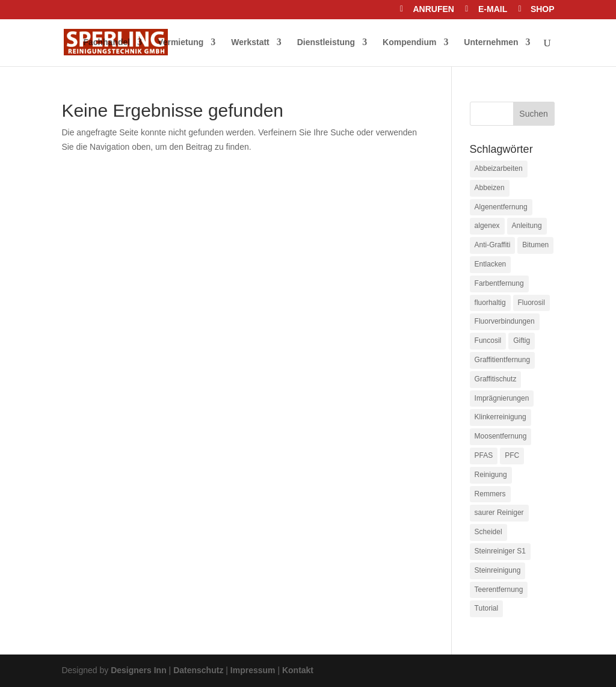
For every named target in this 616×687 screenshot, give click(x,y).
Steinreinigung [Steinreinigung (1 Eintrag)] (498, 570)
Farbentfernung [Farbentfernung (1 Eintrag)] (499, 283)
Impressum (253, 670)
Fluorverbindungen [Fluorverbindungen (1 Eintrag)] (505, 321)
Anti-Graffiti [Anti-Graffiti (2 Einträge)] (493, 245)
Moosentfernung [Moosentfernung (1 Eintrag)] (501, 436)
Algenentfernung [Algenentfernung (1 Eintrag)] (501, 207)
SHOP (543, 10)
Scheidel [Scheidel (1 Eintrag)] (488, 532)
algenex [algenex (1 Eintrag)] (487, 226)
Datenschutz (198, 670)
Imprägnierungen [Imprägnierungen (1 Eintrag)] (502, 398)
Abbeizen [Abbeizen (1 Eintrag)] (490, 188)
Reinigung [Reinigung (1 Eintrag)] (491, 475)
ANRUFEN (433, 10)
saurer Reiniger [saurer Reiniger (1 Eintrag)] (499, 513)
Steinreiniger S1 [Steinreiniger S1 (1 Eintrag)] (500, 551)
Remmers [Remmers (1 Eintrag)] (490, 494)
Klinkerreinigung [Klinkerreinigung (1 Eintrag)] (500, 417)
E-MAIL (493, 10)
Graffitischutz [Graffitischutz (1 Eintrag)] (496, 379)
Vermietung (180, 42)
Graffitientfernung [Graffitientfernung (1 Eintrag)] (503, 360)
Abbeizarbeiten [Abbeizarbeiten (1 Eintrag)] (499, 168)
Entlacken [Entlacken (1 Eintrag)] (491, 264)
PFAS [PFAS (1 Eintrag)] (484, 455)
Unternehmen (491, 42)
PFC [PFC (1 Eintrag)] (512, 455)
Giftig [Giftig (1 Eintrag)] (522, 340)
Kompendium (409, 42)
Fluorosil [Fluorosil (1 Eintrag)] (531, 303)
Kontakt (298, 670)
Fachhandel (106, 42)
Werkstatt (250, 42)
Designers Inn (139, 670)
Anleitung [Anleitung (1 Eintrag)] (527, 226)
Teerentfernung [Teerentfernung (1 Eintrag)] (499, 590)
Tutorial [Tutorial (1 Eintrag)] (487, 608)
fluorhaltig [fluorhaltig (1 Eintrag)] (490, 303)
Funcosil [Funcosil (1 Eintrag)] (488, 340)
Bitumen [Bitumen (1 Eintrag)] (535, 245)
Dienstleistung (326, 42)
